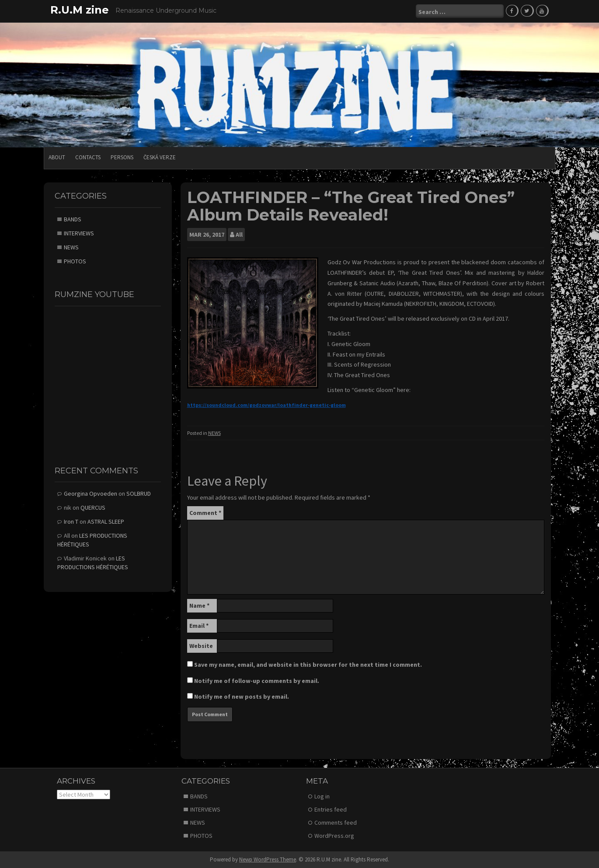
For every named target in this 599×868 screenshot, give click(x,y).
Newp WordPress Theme (268, 859)
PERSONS (122, 157)
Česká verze (160, 157)
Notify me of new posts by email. (242, 696)
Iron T (71, 521)
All (239, 234)
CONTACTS (88, 157)
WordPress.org (334, 836)
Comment (205, 513)
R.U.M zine (80, 10)
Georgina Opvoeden (91, 493)
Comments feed (336, 822)
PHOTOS (75, 261)
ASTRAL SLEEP (106, 521)
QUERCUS (93, 507)
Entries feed (331, 809)
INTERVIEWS (79, 233)
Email (199, 626)
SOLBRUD (139, 493)
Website (201, 646)
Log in (322, 796)
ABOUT (57, 157)
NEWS (214, 433)
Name (199, 605)
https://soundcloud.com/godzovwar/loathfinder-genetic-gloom (266, 405)
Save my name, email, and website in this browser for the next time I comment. (308, 665)
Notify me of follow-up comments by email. (257, 681)
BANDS (73, 219)
